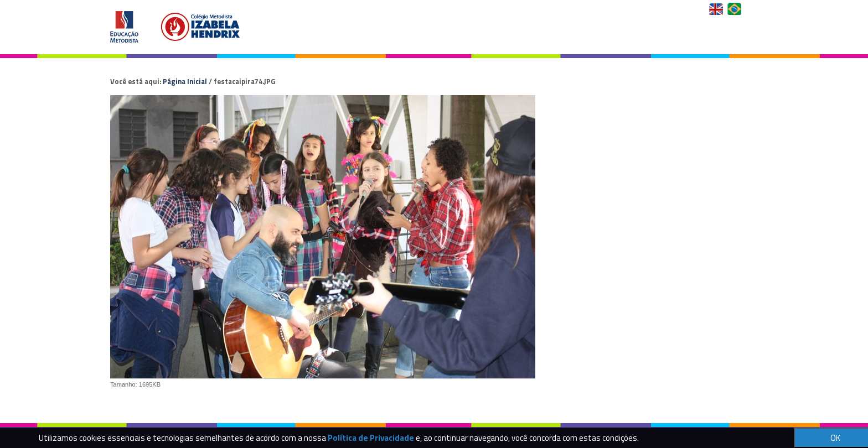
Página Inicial (185, 81)
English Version (717, 9)
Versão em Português (735, 9)
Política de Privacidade (371, 438)
